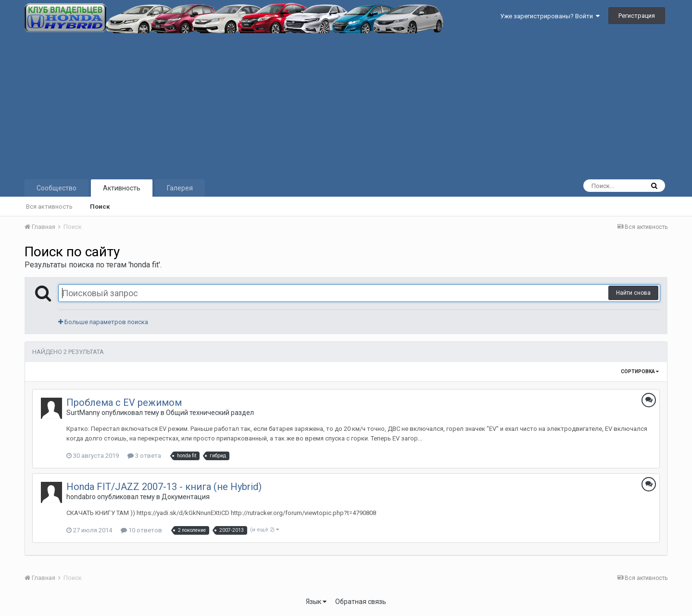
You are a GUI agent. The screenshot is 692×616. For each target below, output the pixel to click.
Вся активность (49, 207)
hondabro (81, 497)
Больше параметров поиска (103, 322)
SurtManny (83, 413)
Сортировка (640, 371)
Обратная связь (361, 602)
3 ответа (144, 456)
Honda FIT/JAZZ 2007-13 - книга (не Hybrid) (164, 487)
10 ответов (141, 530)
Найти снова (633, 293)
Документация (186, 497)
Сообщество (57, 188)
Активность (122, 188)
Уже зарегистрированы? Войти (550, 16)
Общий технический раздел (210, 413)
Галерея (180, 188)
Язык (316, 602)
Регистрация (637, 16)
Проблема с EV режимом (124, 402)
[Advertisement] (346, 105)
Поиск (100, 207)
